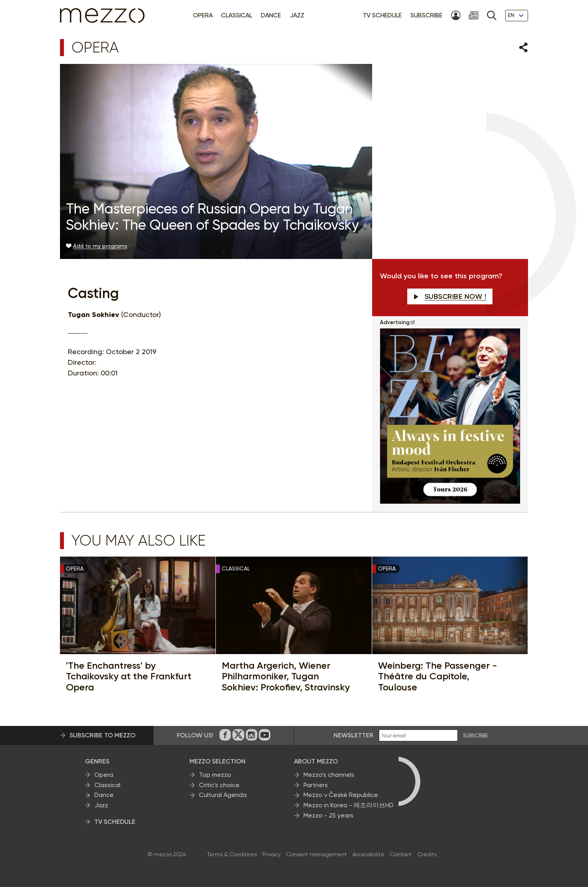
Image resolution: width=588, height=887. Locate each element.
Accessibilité (368, 854)
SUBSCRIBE (476, 736)
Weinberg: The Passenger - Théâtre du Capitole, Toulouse (438, 676)
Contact (401, 854)
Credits (427, 854)
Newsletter (353, 735)
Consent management (316, 854)
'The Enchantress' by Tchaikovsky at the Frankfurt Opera (129, 676)
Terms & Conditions (232, 854)
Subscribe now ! (450, 296)
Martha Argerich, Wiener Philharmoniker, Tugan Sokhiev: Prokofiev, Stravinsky (286, 676)
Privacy (272, 854)
